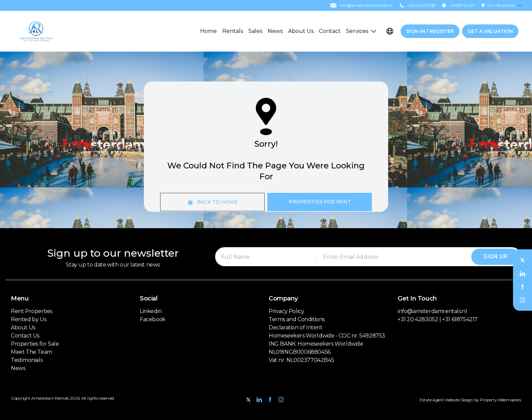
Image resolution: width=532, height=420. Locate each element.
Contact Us (25, 336)
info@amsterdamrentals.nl (432, 311)
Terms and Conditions (297, 319)
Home (208, 31)
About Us (301, 31)
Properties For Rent (320, 202)
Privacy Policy (286, 311)
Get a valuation (490, 31)
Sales (255, 31)
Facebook (153, 319)
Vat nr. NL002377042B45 (301, 360)
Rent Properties (32, 311)
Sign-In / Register (430, 31)
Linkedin (151, 311)
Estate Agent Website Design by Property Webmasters (470, 400)
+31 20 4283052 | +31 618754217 (438, 319)
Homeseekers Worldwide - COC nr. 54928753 (327, 336)
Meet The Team (32, 352)
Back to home (213, 202)
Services (361, 31)
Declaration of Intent (296, 327)
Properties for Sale (35, 344)
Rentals (233, 31)
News (275, 31)
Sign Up (496, 257)
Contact (330, 31)
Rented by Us (28, 319)
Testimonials (27, 360)
